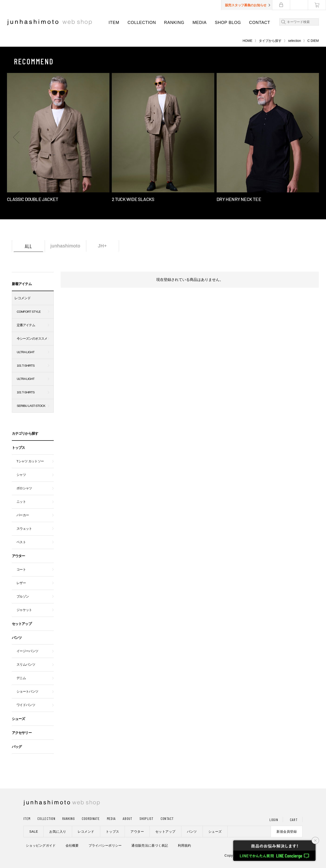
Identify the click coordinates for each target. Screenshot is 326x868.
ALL (28, 246)
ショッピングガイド (41, 845)
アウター (18, 556)
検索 (283, 22)
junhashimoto (65, 246)
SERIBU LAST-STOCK (31, 406)
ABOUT (128, 818)
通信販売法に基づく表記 (150, 845)
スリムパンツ (26, 665)
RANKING (174, 23)
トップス (18, 448)
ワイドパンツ (26, 705)
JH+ (102, 246)
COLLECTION (142, 23)
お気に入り (58, 832)
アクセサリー (22, 733)
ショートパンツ (27, 692)
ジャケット (24, 610)
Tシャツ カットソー (30, 461)
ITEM (114, 23)
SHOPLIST (147, 818)
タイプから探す (270, 41)
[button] (16, 137)
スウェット (24, 529)
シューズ (18, 719)
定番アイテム (26, 325)
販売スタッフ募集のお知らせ (246, 5)
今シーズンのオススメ (32, 339)
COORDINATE (91, 818)
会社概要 (72, 845)
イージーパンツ (27, 651)
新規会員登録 (287, 832)
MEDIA (200, 23)
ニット (21, 502)
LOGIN (274, 820)
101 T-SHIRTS (26, 366)
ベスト (21, 542)
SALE (34, 832)
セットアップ (22, 624)
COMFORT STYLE (29, 312)
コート (21, 570)
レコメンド (23, 298)
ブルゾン (23, 597)
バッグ (17, 747)
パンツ (17, 638)
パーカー (23, 515)
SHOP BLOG (228, 23)
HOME (247, 41)
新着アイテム (22, 284)
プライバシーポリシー (105, 845)
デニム (21, 678)
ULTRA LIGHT (26, 352)
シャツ (21, 475)
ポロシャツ (24, 488)
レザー (21, 583)
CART (294, 820)
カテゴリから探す (25, 433)
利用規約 (185, 845)
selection (294, 41)
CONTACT (260, 23)
